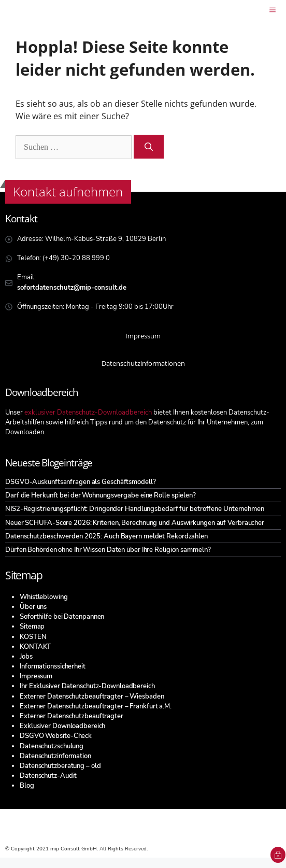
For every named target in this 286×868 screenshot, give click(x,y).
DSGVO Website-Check (56, 736)
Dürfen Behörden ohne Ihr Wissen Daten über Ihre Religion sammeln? (108, 550)
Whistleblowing (44, 597)
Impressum (36, 676)
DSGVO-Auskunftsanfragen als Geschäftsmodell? (81, 482)
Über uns (33, 607)
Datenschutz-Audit (48, 776)
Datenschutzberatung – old (60, 766)
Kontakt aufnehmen (68, 191)
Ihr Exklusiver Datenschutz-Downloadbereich (87, 686)
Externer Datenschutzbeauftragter (71, 716)
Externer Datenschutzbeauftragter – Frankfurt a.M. (96, 706)
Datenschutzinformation (55, 756)
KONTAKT (35, 647)
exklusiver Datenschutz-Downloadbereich (88, 412)
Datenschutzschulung (52, 746)
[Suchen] (149, 147)
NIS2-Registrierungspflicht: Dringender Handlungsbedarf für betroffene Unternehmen (135, 509)
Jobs (26, 657)
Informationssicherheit (53, 666)
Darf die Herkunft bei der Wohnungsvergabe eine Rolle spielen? (101, 495)
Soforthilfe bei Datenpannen (62, 617)
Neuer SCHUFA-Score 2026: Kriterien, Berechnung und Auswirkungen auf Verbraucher (135, 523)
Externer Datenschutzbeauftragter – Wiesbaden (92, 696)
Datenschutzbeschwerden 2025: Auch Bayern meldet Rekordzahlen (106, 536)
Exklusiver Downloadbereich (62, 726)
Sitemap (32, 627)
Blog (27, 786)
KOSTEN (33, 637)
